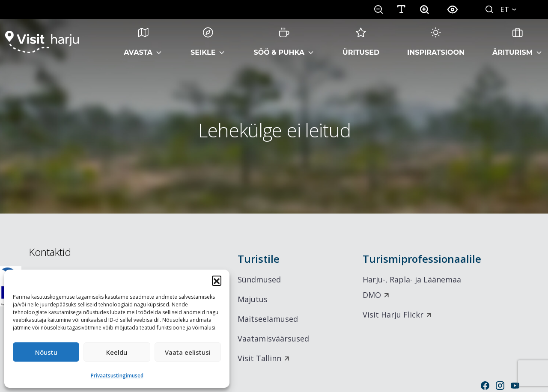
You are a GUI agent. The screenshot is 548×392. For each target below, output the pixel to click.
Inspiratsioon (436, 42)
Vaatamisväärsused (273, 339)
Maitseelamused (268, 319)
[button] (217, 280)
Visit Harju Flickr (393, 315)
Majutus (253, 299)
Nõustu (46, 352)
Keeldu (117, 352)
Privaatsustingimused (117, 376)
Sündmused (259, 279)
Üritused (361, 42)
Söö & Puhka (279, 42)
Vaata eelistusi (188, 352)
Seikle (203, 42)
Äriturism (512, 42)
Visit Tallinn (259, 358)
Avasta (138, 42)
